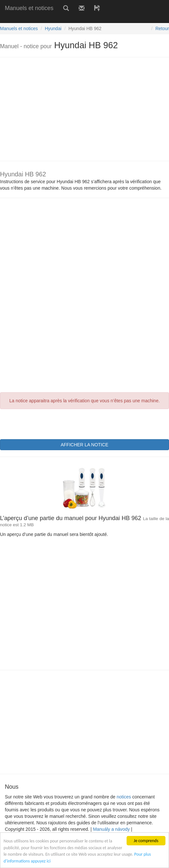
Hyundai (53, 28)
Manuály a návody (111, 829)
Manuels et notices (29, 8)
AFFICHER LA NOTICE (84, 445)
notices (124, 797)
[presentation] (49, 423)
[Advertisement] (76, 19)
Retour (162, 28)
